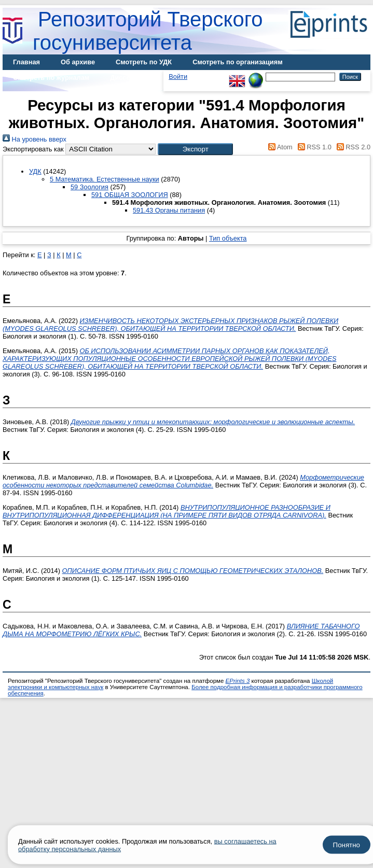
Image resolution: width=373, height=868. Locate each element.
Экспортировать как (33, 149)
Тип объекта (228, 238)
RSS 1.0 (313, 147)
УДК (35, 171)
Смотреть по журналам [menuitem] (51, 78)
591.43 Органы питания (169, 210)
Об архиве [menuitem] (78, 62)
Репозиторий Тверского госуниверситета (148, 31)
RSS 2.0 (352, 147)
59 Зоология (89, 187)
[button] (195, 149)
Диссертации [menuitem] (132, 78)
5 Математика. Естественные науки (105, 179)
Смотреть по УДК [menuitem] (144, 62)
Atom (279, 147)
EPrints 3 (238, 681)
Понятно (347, 845)
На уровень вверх (34, 139)
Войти (178, 76)
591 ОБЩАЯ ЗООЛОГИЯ (130, 195)
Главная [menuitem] (26, 62)
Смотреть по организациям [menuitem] (238, 62)
